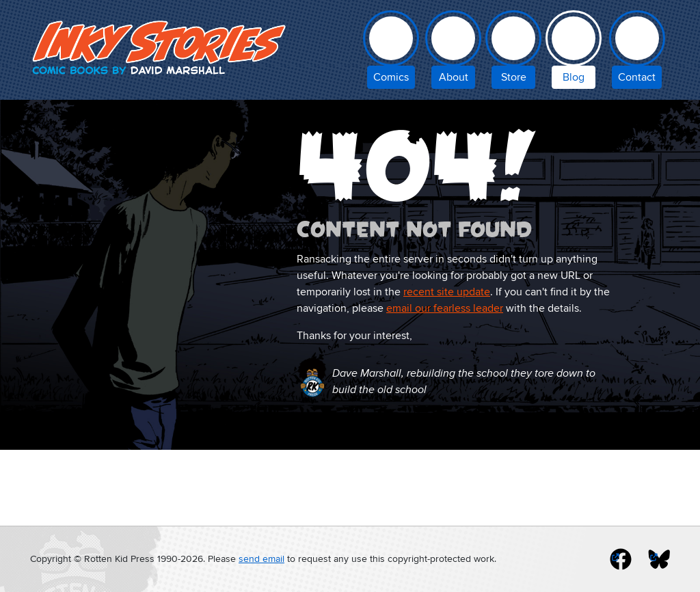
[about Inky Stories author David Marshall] (453, 53)
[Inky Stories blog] (574, 53)
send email (261, 559)
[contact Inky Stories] (637, 53)
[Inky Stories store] (513, 53)
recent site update (447, 292)
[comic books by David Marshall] (391, 53)
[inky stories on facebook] (621, 559)
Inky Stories (161, 47)
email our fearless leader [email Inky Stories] (445, 308)
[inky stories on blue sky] (659, 559)
